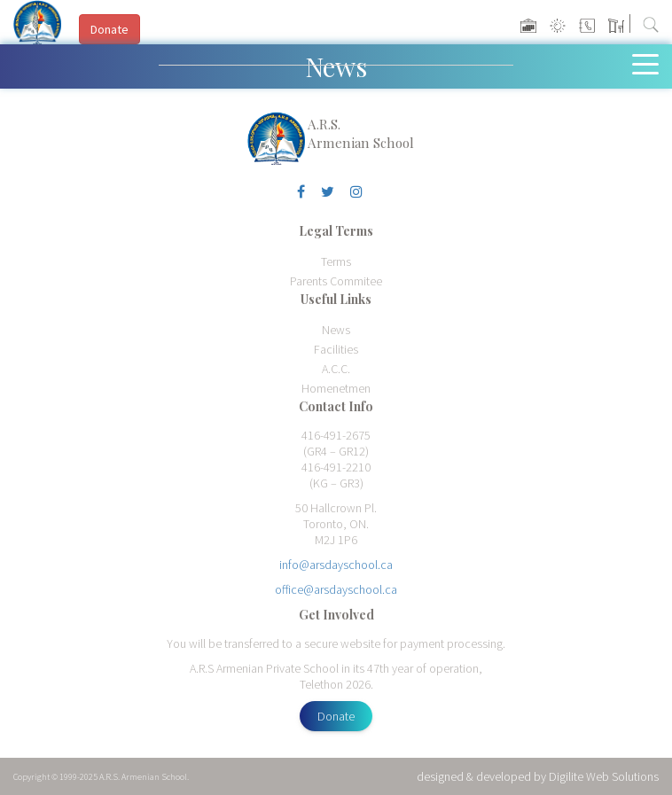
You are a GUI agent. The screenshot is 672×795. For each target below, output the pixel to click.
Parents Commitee (336, 281)
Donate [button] (109, 29)
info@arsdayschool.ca (336, 565)
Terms (336, 261)
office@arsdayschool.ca (336, 589)
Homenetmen (336, 388)
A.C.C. (336, 369)
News (336, 330)
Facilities (336, 349)
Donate (336, 716)
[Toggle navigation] (649, 63)
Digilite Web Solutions (604, 776)
